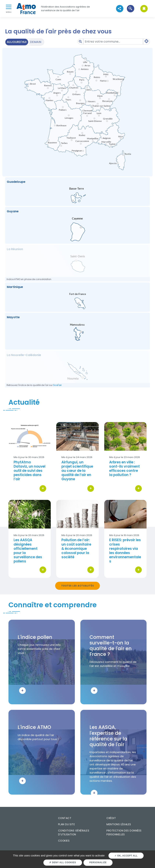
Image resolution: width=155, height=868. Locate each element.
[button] (130, 9)
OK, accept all (126, 856)
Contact (65, 818)
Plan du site (67, 824)
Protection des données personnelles (124, 832)
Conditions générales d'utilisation (74, 832)
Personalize (98, 862)
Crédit (111, 818)
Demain (36, 42)
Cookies (64, 841)
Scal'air (57, 385)
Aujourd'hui (17, 42)
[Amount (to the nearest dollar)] (113, 42)
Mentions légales (119, 824)
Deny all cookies (63, 862)
